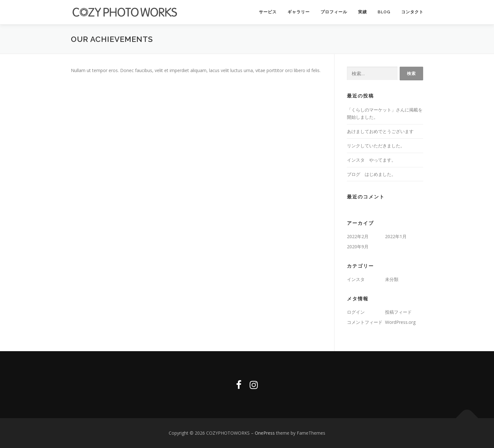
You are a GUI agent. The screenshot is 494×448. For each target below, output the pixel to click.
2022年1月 (396, 237)
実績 (362, 12)
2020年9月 (358, 247)
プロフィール (334, 12)
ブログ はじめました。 (371, 174)
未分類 (392, 280)
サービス (268, 12)
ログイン (356, 312)
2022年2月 (358, 237)
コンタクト (412, 12)
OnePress (265, 433)
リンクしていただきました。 (376, 146)
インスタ (356, 280)
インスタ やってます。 (371, 160)
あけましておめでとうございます (380, 132)
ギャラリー (299, 12)
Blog (384, 12)
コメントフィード (365, 322)
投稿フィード (398, 312)
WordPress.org (400, 322)
